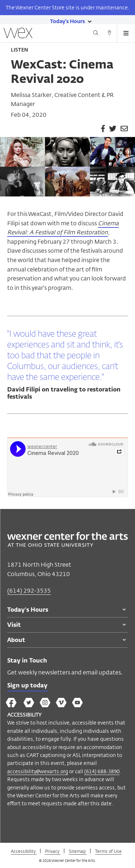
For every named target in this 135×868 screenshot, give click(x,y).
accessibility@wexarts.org (38, 771)
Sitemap (78, 851)
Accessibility (24, 851)
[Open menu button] (126, 33)
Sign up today (27, 686)
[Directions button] (109, 34)
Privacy (53, 851)
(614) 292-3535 (29, 591)
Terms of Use (108, 851)
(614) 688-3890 (102, 771)
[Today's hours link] (67, 21)
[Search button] (96, 34)
